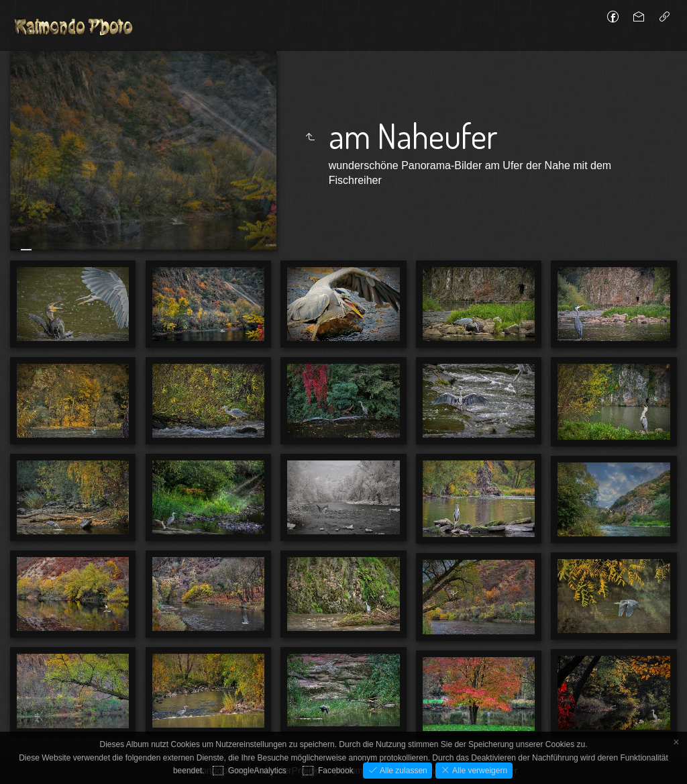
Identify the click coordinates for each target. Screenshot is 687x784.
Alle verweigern (479, 771)
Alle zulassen (403, 771)
